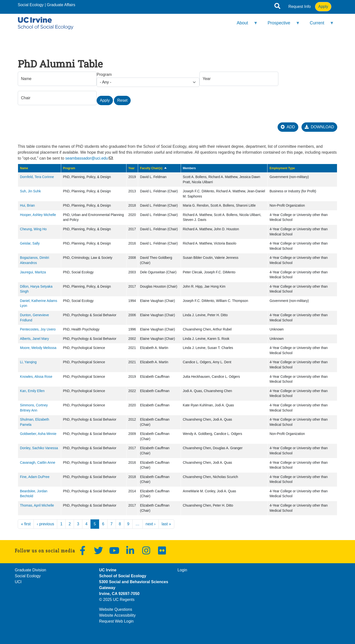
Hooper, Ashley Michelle (38, 215)
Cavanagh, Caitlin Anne (38, 463)
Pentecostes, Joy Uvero (38, 329)
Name (24, 168)
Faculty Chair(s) (154, 168)
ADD (288, 127)
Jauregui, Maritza (33, 272)
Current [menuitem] (319, 25)
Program (104, 74)
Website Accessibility (117, 615)
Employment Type (282, 168)
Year (132, 168)
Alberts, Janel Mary (34, 339)
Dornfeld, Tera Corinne (37, 177)
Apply (323, 7)
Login (182, 570)
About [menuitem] (244, 25)
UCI (18, 582)
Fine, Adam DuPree (35, 477)
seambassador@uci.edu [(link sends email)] (87, 158)
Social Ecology (31, 5)
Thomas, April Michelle (37, 505)
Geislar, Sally (30, 243)
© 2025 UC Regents (117, 600)
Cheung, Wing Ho (33, 229)
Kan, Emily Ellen (32, 391)
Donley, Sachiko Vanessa (39, 448)
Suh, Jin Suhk (30, 191)
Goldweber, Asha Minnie (38, 434)
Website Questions (116, 609)
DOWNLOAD (319, 127)
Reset (122, 100)
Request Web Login (116, 621)
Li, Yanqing (28, 362)
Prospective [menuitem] (281, 25)
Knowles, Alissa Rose (36, 377)
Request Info (300, 7)
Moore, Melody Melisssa (38, 348)
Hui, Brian (27, 206)
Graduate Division (30, 570)
